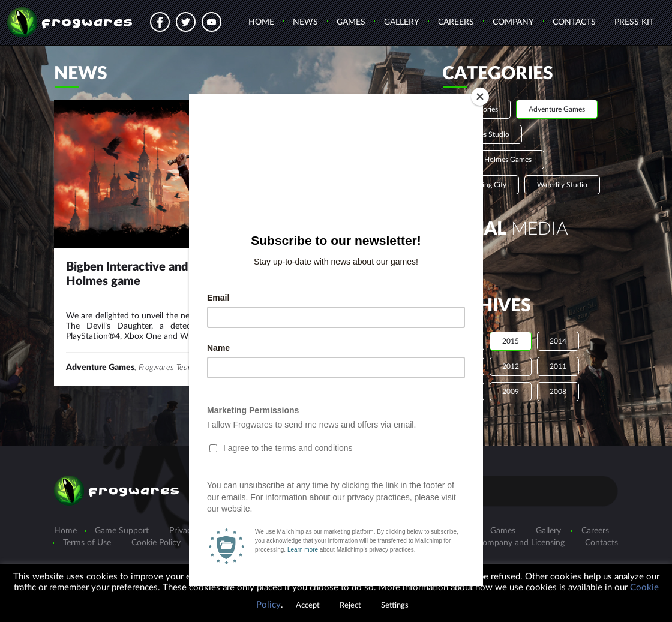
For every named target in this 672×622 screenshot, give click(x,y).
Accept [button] (308, 606)
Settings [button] (395, 606)
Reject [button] (350, 606)
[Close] (480, 97)
